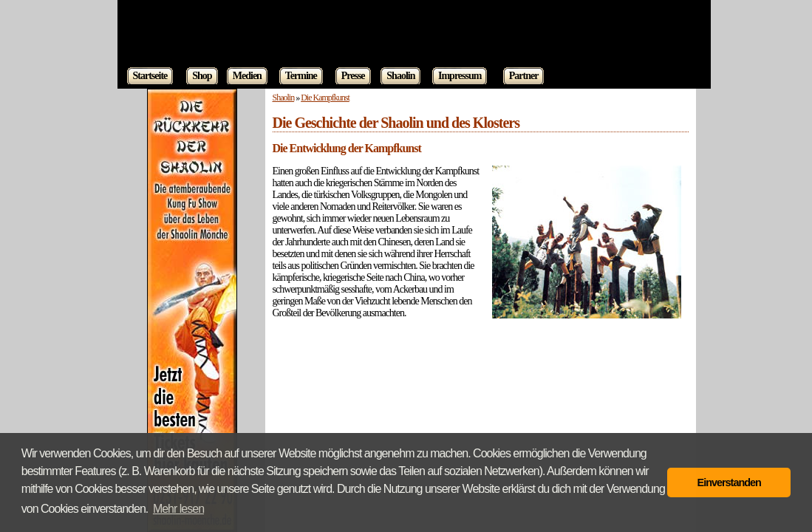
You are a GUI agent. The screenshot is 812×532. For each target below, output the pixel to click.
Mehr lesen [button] (178, 509)
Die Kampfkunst (325, 98)
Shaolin (284, 98)
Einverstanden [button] (729, 482)
